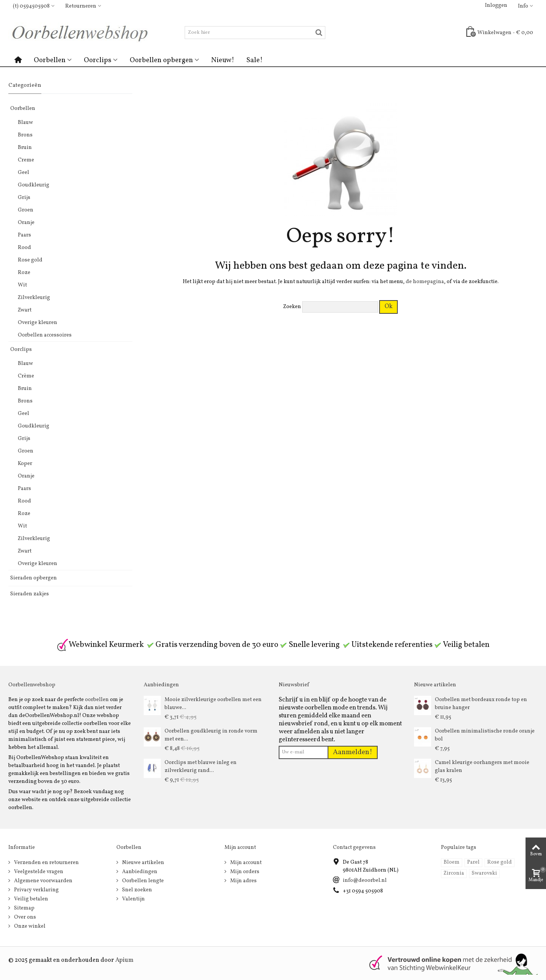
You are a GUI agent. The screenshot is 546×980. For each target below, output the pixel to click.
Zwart (25, 310)
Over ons (24, 917)
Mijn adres (243, 881)
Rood (24, 248)
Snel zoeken (136, 890)
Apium (124, 960)
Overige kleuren (38, 323)
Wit (22, 285)
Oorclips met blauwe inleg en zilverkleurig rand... (201, 767)
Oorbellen (50, 60)
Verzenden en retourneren (46, 863)
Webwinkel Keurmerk (100, 645)
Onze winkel (29, 926)
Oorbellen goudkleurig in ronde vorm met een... (211, 735)
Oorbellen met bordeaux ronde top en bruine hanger (481, 704)
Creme (26, 160)
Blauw (25, 123)
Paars (24, 235)
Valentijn (133, 899)
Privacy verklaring (36, 890)
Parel (473, 862)
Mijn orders (244, 872)
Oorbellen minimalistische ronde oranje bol (485, 735)
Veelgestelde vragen (38, 872)
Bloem (452, 862)
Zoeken (292, 307)
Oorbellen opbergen (161, 60)
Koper (25, 464)
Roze (24, 273)
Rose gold (30, 260)
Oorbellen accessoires (45, 335)
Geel (24, 173)
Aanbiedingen (139, 872)
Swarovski (484, 873)
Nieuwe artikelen (143, 863)
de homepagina (425, 282)
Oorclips (98, 60)
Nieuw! (223, 60)
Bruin (25, 148)
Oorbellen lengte (142, 881)
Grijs (24, 198)
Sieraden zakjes (30, 594)
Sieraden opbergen (34, 578)
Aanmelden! (353, 752)
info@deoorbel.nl (365, 881)
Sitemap (24, 908)
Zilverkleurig (34, 298)
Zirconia (454, 873)
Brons (25, 135)
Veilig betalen (31, 899)
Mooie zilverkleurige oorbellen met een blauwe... (213, 704)
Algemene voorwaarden (43, 881)
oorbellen (97, 700)
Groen (26, 210)
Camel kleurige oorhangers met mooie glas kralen (482, 767)
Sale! (255, 60)
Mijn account (245, 863)
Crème (26, 376)
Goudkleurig (34, 185)
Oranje (26, 223)
